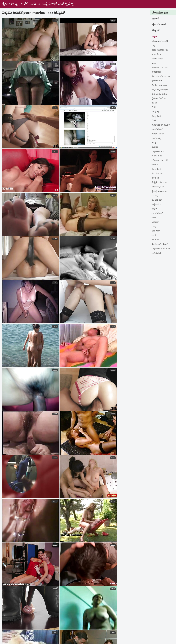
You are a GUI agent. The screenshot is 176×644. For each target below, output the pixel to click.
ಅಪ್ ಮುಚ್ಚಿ (156, 138)
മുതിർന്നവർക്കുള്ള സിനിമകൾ (109, 635)
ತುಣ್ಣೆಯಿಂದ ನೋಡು (159, 182)
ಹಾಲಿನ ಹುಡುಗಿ (157, 129)
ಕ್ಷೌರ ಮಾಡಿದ (156, 72)
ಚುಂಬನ (155, 165)
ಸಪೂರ (154, 209)
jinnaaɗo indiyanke (29, 635)
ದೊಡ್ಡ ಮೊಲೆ (156, 116)
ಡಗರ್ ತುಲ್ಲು (156, 54)
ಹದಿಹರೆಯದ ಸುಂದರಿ (160, 41)
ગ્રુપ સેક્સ (20, 638)
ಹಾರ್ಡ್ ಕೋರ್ (157, 59)
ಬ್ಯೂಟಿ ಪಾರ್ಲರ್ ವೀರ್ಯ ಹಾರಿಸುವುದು (161, 249)
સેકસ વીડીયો (152, 635)
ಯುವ (154, 63)
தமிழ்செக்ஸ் (79, 641)
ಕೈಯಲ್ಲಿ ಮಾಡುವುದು (159, 191)
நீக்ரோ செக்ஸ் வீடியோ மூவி (77, 635)
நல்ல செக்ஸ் (9, 635)
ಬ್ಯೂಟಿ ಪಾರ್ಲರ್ (158, 152)
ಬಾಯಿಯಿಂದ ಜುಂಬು (160, 50)
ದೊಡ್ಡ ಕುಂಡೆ (156, 169)
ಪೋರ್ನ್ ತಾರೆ (159, 25)
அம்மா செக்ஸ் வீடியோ (102, 641)
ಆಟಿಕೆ (154, 218)
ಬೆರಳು (154, 121)
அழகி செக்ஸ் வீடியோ (135, 638)
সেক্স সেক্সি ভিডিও (153, 641)
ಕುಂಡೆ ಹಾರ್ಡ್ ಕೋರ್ (160, 244)
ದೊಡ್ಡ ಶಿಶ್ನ (155, 112)
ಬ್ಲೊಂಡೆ (154, 103)
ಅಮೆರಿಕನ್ (156, 231)
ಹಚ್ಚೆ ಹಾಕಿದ (156, 204)
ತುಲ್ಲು (154, 143)
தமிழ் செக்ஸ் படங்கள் (129, 641)
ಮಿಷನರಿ (155, 147)
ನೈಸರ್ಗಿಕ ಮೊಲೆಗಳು (159, 99)
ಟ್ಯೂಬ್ (156, 30)
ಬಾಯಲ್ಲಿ (155, 196)
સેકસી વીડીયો (113, 638)
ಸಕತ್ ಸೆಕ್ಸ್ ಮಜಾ (158, 187)
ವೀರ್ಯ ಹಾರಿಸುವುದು (160, 85)
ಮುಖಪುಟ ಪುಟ (160, 13)
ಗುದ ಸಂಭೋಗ (157, 174)
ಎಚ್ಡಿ (153, 46)
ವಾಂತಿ (154, 235)
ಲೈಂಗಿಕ (154, 638)
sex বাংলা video (51, 635)
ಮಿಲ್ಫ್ (154, 227)
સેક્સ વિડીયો (36, 638)
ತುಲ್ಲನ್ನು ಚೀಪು (157, 156)
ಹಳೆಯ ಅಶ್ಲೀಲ (53, 638)
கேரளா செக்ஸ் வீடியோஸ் (28, 641)
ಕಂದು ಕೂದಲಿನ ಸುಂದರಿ (161, 77)
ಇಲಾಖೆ (155, 19)
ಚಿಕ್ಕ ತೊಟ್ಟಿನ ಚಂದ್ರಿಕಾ (160, 90)
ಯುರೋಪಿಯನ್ (158, 134)
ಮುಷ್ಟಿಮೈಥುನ (157, 200)
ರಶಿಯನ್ (155, 240)
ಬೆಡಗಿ (154, 107)
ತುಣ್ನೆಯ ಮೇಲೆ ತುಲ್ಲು (160, 94)
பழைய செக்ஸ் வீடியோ (57, 641)
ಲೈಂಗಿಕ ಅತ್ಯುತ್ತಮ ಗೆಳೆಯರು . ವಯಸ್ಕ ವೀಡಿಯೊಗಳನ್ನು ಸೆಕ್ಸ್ (38, 4)
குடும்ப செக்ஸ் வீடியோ (75, 638)
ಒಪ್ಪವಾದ (155, 222)
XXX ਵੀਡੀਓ (97, 638)
